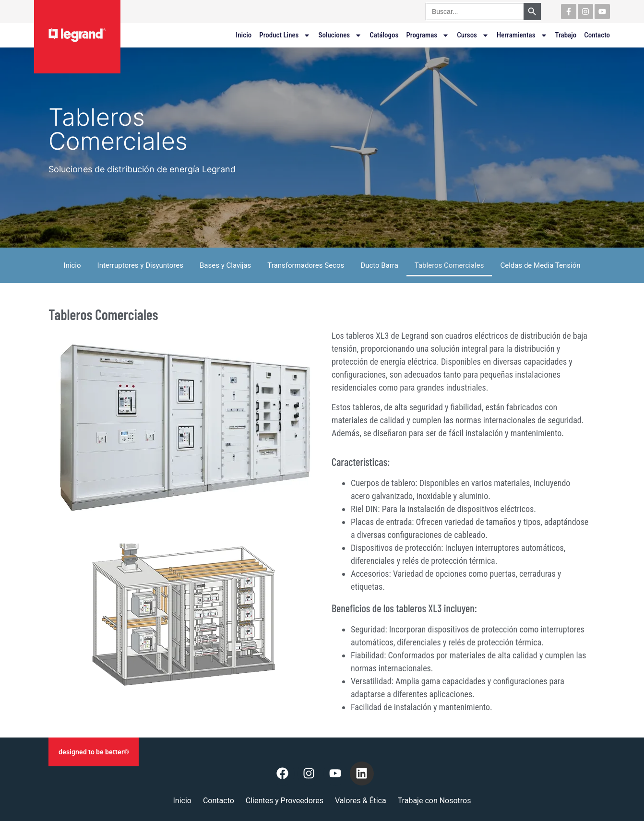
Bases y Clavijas (225, 265)
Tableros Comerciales (449, 265)
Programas (428, 35)
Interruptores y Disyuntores (140, 265)
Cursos (473, 35)
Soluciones (340, 35)
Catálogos (384, 35)
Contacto (597, 35)
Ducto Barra (379, 265)
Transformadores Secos (306, 265)
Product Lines (285, 35)
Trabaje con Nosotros (435, 801)
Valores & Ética (361, 801)
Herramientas (522, 35)
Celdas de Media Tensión (540, 265)
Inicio (244, 35)
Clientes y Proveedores (285, 801)
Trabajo (566, 35)
